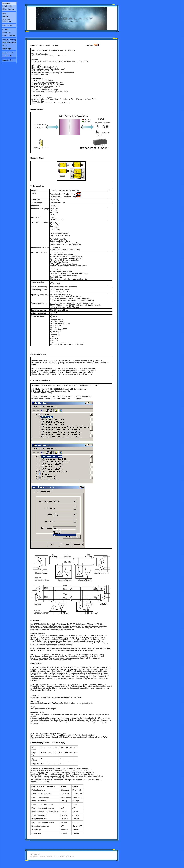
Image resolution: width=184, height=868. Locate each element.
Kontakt (5, 16)
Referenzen (6, 33)
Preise (5, 46)
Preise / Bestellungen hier (48, 45)
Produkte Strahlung (9, 40)
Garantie (5, 30)
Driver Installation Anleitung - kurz (66, 194)
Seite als (93, 45)
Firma (4, 13)
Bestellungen (7, 49)
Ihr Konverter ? (8, 53)
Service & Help (8, 56)
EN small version (8, 9)
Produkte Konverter (9, 43)
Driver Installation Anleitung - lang (66, 197)
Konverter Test (7, 60)
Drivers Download (9, 36)
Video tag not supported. (71, 18)
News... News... (8, 25)
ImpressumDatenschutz (7, 20)
